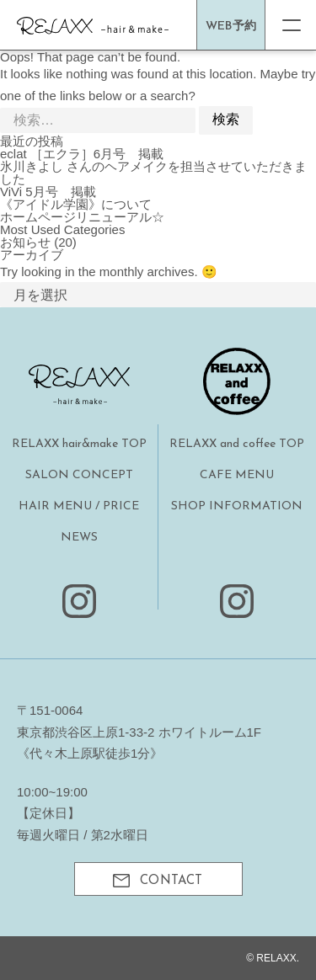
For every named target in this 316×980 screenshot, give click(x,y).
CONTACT (158, 881)
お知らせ (25, 242)
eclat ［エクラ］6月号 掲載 (82, 154)
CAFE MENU (237, 475)
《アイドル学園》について (76, 204)
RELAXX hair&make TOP (79, 444)
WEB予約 (231, 27)
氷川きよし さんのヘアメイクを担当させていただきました (153, 173)
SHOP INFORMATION (237, 506)
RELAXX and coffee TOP (237, 444)
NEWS (79, 538)
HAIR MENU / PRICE (79, 506)
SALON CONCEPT (79, 475)
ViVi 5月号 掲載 (48, 192)
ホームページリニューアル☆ (82, 217)
